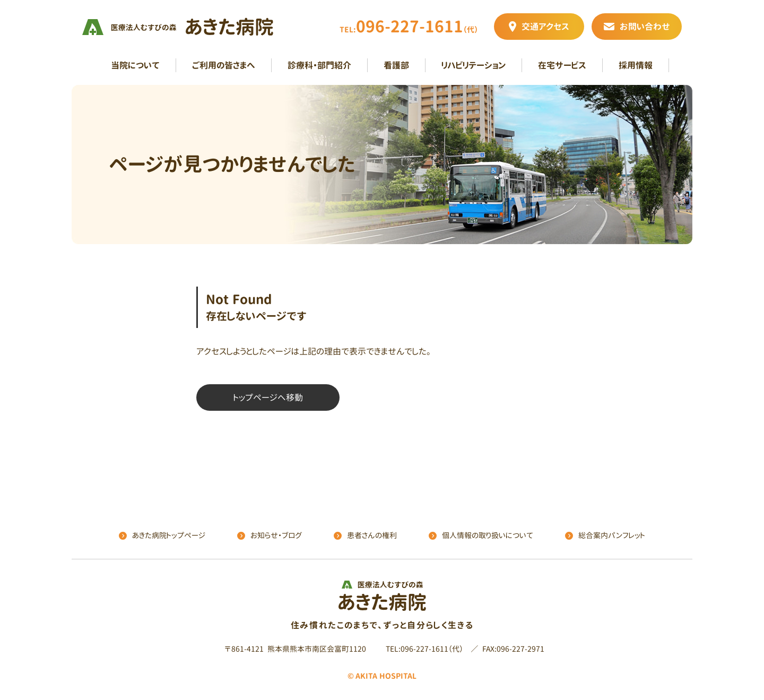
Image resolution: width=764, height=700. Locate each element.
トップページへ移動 (268, 397)
